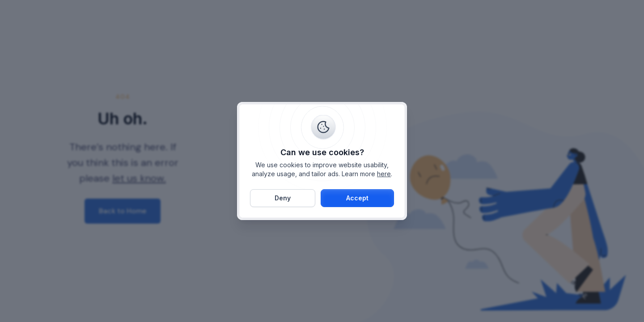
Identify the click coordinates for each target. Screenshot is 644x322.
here (384, 174)
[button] (357, 198)
